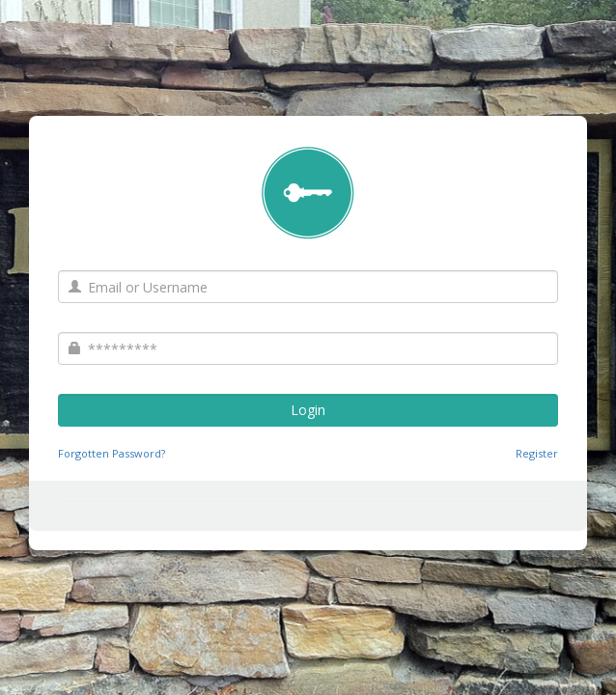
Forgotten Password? (112, 453)
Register (537, 453)
